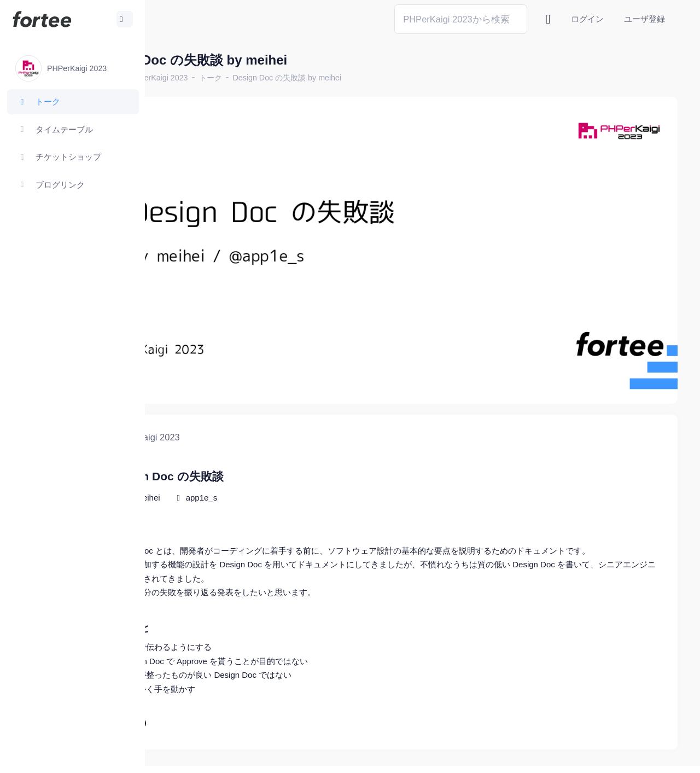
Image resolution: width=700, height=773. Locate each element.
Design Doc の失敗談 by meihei (362, 78)
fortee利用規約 (550, 756)
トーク (285, 78)
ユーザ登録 (644, 19)
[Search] (461, 19)
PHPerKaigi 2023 (233, 78)
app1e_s (277, 458)
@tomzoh (359, 756)
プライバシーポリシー (634, 756)
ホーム (181, 78)
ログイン (587, 19)
